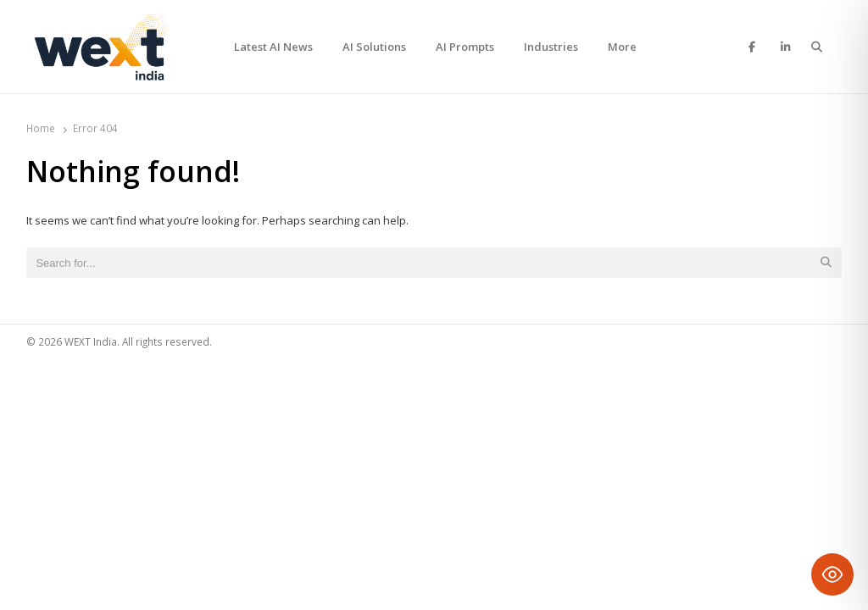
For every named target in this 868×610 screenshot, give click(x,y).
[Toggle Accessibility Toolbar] (832, 574)
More (622, 47)
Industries (551, 47)
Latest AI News (273, 47)
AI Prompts (465, 47)
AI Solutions (374, 47)
